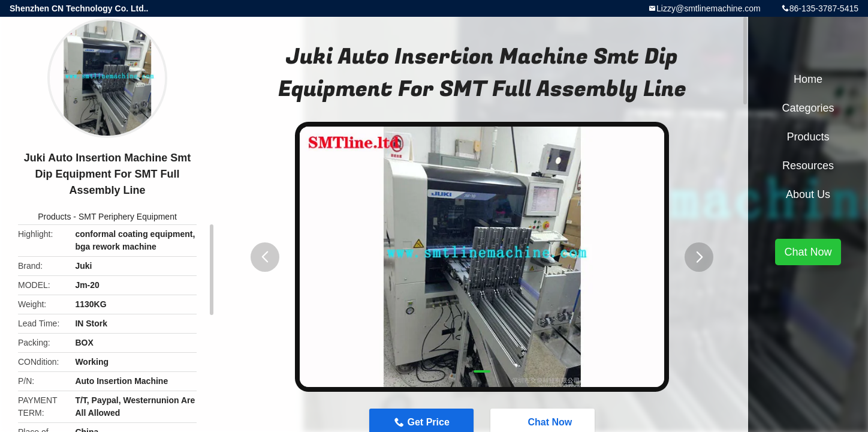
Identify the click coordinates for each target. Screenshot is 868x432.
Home (808, 79)
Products (54, 217)
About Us (808, 194)
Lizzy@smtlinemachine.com (709, 8)
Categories (808, 108)
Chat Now (808, 252)
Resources (808, 166)
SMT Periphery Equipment (128, 217)
